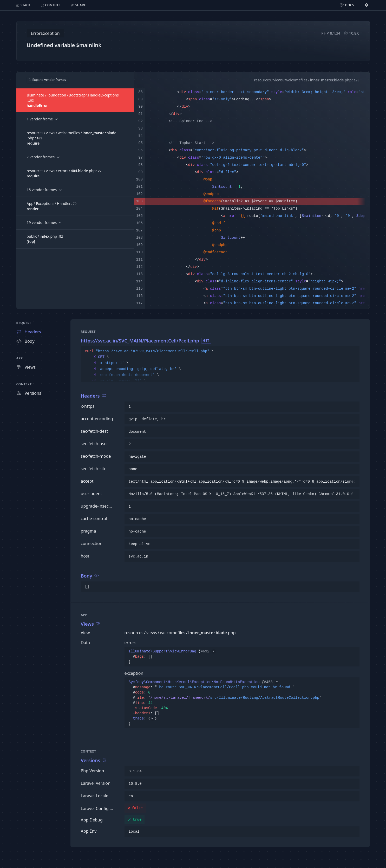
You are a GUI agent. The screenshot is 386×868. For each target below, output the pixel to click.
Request (24, 323)
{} (172, 657)
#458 (271, 682)
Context (24, 384)
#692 (208, 651)
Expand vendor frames (47, 80)
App (20, 358)
